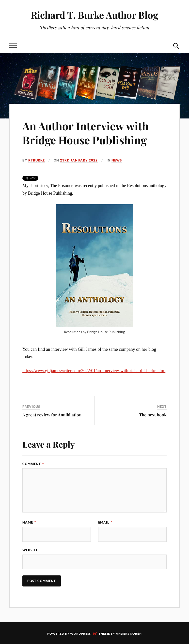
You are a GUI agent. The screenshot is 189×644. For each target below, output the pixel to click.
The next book (153, 415)
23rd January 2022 (79, 160)
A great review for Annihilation (52, 415)
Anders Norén (129, 634)
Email (105, 522)
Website (30, 550)
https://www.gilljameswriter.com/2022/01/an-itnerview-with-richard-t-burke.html (94, 371)
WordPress (80, 634)
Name (29, 522)
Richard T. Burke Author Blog (94, 15)
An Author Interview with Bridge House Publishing (86, 133)
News (117, 160)
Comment (33, 464)
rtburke (37, 160)
